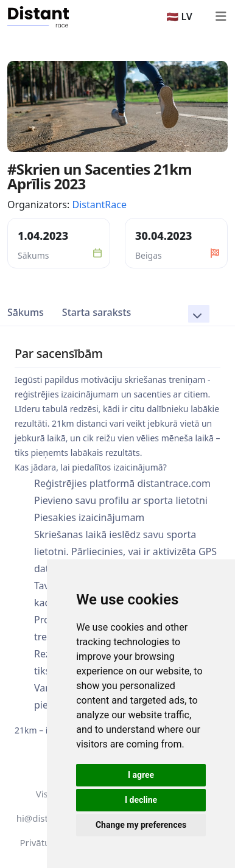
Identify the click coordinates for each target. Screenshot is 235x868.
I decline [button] (141, 800)
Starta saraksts (96, 312)
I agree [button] (141, 775)
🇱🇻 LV (179, 16)
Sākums (26, 312)
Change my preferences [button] (141, 825)
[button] (199, 314)
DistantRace (99, 205)
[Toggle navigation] (220, 16)
